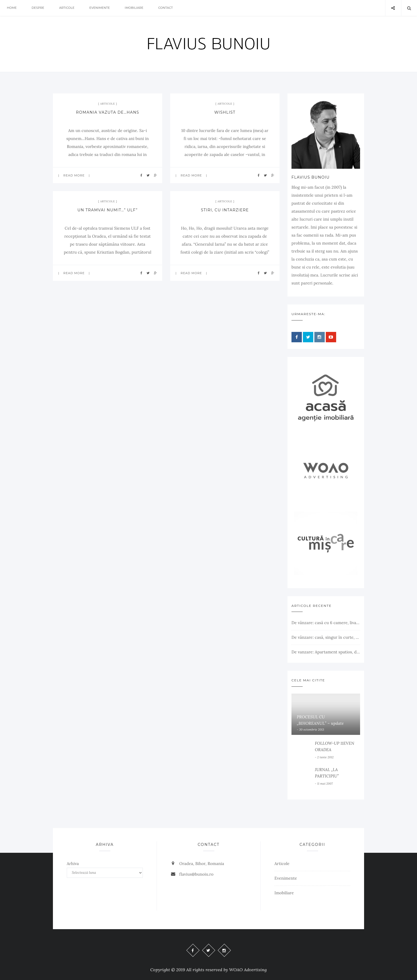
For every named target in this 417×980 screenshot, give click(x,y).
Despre (38, 8)
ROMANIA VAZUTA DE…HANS (108, 112)
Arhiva (73, 864)
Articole (67, 8)
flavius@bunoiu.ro (196, 874)
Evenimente (100, 8)
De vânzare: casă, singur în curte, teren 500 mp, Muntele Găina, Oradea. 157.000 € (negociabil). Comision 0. (326, 637)
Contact (166, 8)
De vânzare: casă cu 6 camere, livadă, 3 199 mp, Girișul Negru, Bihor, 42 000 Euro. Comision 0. (326, 623)
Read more (74, 175)
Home (12, 8)
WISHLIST (225, 112)
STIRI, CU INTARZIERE (225, 210)
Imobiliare (134, 8)
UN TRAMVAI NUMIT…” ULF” (107, 210)
